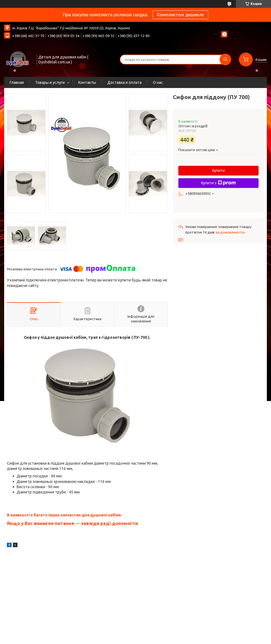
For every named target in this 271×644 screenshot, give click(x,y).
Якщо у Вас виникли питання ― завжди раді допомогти (72, 523)
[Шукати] (225, 60)
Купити (218, 170)
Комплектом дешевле (180, 15)
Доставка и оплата (124, 82)
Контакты (87, 82)
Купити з (218, 183)
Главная (17, 82)
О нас (158, 82)
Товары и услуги (50, 82)
